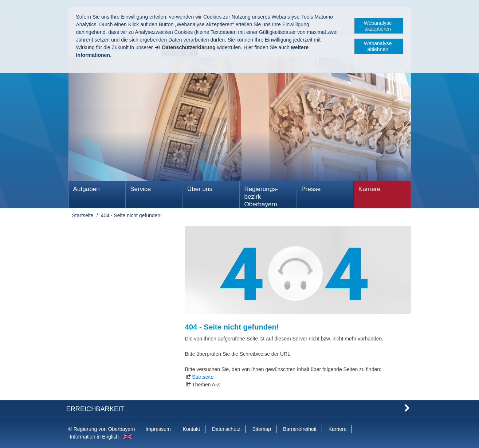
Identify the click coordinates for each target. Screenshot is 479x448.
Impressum (158, 429)
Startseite (83, 215)
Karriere (370, 189)
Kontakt (191, 429)
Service (140, 189)
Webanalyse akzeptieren (378, 26)
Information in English (95, 437)
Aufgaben (87, 189)
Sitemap (262, 429)
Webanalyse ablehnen (378, 46)
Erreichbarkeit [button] (95, 409)
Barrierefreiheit (300, 429)
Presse (311, 189)
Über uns (200, 189)
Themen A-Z (206, 385)
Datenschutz (226, 429)
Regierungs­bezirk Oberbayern (261, 197)
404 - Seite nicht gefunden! (131, 215)
